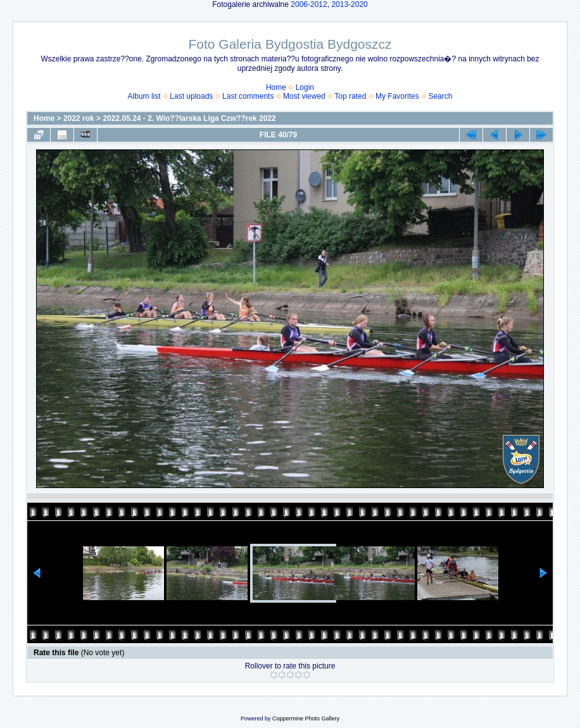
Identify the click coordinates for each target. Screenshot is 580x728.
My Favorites (397, 96)
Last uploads (191, 96)
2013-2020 (349, 4)
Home (276, 87)
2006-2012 (309, 4)
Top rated (350, 96)
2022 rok (79, 118)
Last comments (248, 96)
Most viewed (304, 96)
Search (440, 96)
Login (305, 87)
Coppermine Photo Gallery (306, 719)
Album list (144, 96)
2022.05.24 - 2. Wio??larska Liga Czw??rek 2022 (189, 118)
